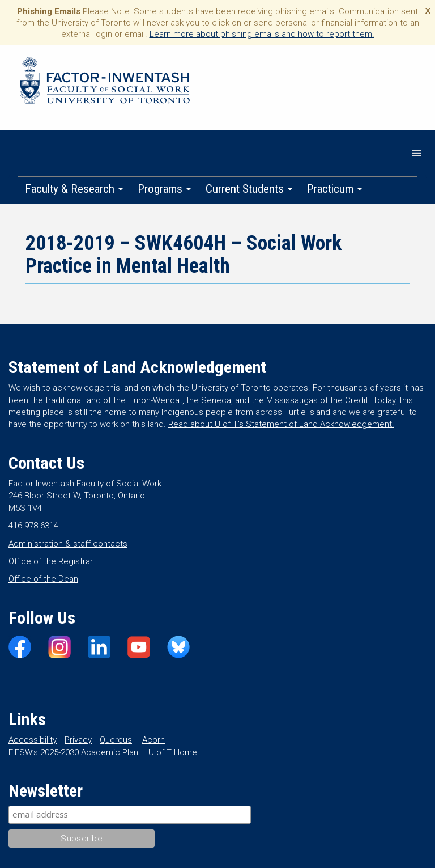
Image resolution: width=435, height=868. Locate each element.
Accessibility (33, 740)
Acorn (153, 740)
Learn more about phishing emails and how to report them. (262, 34)
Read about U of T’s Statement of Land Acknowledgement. (281, 424)
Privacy (78, 740)
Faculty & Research (74, 189)
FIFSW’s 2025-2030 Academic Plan (73, 752)
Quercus (116, 740)
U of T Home (173, 752)
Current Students (249, 189)
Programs (164, 189)
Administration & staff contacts (68, 544)
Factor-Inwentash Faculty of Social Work (105, 82)
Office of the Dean (43, 579)
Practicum (334, 189)
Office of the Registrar (51, 561)
